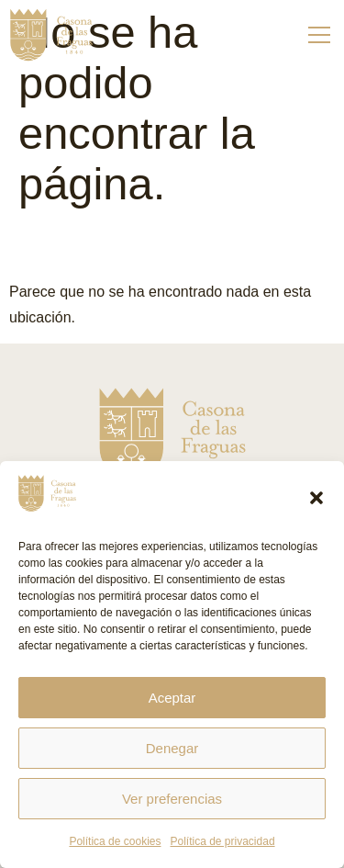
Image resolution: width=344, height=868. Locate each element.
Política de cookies (115, 841)
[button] (316, 498)
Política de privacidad (222, 841)
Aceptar (172, 698)
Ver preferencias (172, 799)
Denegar (172, 748)
